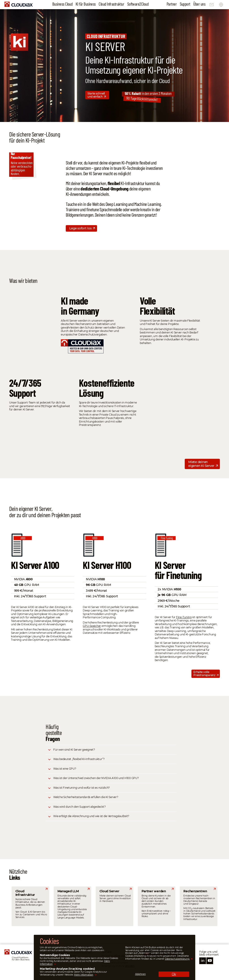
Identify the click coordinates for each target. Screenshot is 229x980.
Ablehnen (140, 974)
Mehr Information (84, 975)
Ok (174, 974)
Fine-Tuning (184, 617)
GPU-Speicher (92, 626)
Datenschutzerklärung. (177, 959)
